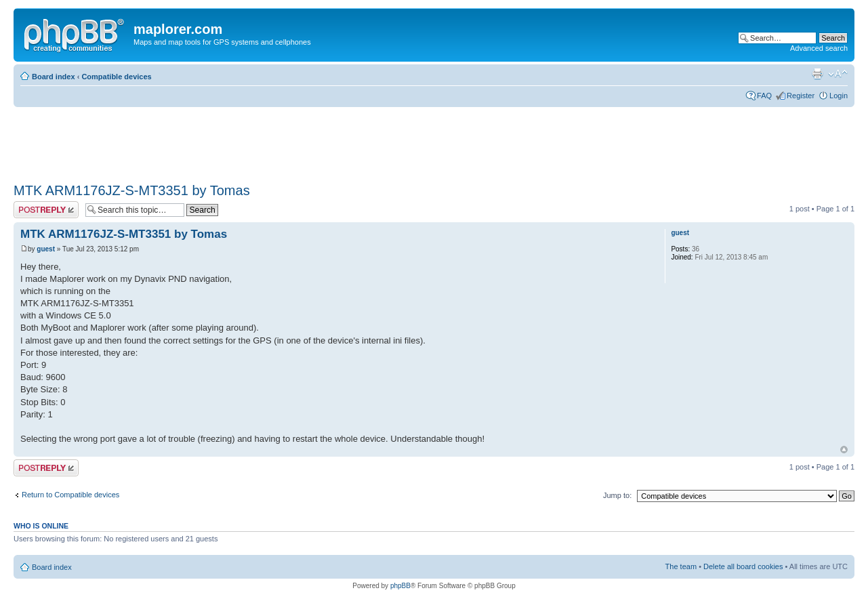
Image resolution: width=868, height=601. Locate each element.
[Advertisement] (260, 140)
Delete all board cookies (743, 566)
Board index (54, 77)
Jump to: (617, 495)
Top (844, 450)
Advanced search (819, 48)
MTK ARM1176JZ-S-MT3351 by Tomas (132, 190)
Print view (817, 74)
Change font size (838, 74)
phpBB (400, 586)
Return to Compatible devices (70, 495)
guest (46, 249)
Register (801, 96)
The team (681, 566)
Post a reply (46, 210)
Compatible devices (116, 77)
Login (839, 96)
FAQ (764, 96)
